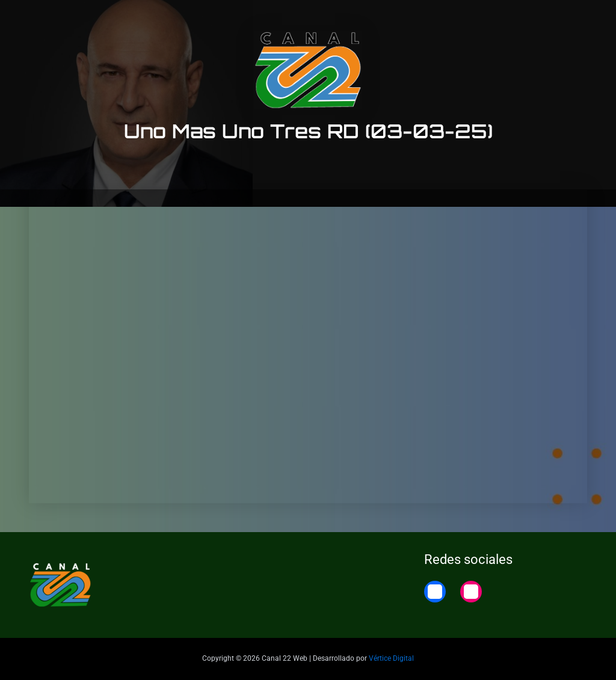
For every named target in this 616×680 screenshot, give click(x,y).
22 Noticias (526, 20)
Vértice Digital (391, 658)
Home (582, 20)
